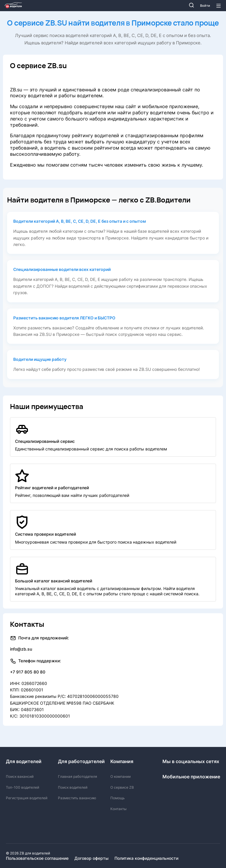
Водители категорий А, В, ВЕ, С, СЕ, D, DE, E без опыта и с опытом (80, 221)
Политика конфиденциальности (146, 858)
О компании (121, 776)
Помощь (118, 798)
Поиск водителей (73, 787)
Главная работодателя (78, 776)
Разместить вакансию (77, 798)
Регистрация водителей (27, 798)
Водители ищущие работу (40, 359)
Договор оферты (92, 858)
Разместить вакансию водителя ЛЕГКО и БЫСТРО (64, 318)
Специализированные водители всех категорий (62, 269)
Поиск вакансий (20, 776)
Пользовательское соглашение (37, 858)
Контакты (118, 809)
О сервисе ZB (122, 787)
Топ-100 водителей (23, 787)
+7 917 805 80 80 (28, 672)
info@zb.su (21, 649)
